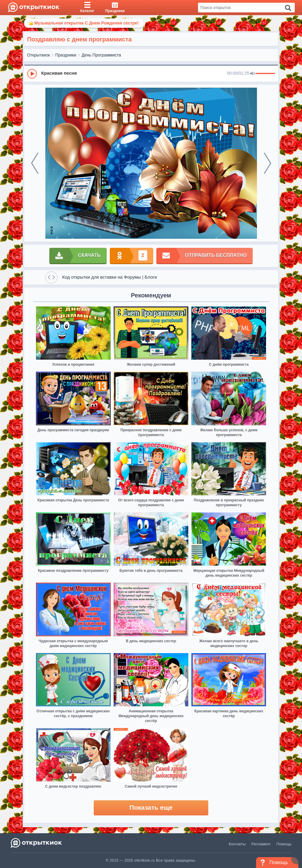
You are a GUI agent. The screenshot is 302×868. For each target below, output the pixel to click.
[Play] (32, 74)
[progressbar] (265, 74)
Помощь (284, 844)
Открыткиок (39, 55)
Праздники (66, 55)
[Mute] (252, 74)
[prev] (35, 163)
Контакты (237, 844)
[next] (268, 163)
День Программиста (101, 55)
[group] (151, 73)
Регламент (261, 844)
